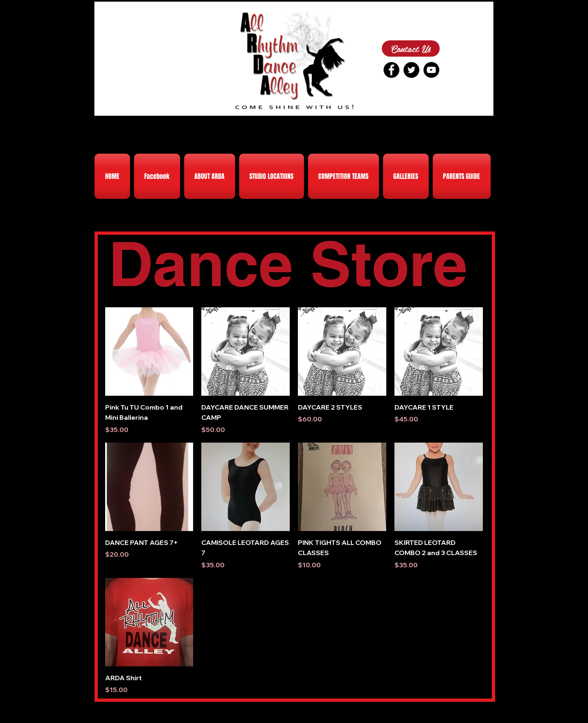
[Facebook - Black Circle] (391, 70)
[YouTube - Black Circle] (431, 70)
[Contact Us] (411, 48)
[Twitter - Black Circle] (411, 70)
